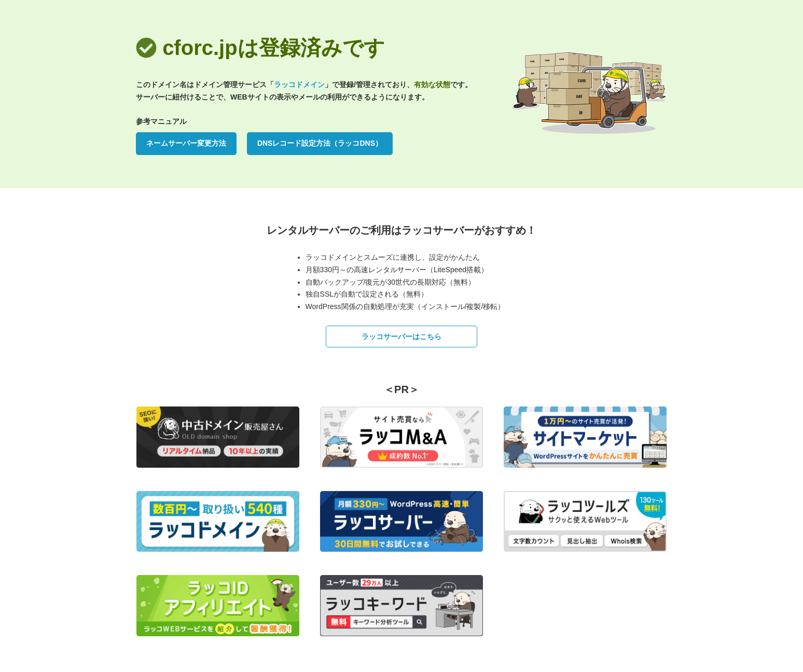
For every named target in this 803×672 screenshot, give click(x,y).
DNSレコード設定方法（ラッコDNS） (320, 143)
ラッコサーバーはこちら (401, 337)
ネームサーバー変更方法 (186, 143)
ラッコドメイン (299, 85)
